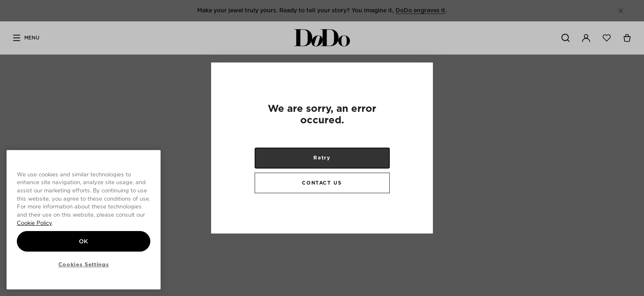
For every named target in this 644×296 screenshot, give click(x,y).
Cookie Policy (34, 223)
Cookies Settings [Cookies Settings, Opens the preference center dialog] (84, 264)
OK (84, 241)
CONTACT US (322, 183)
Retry (322, 158)
